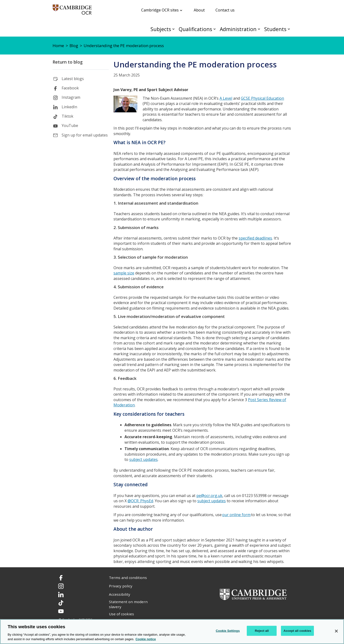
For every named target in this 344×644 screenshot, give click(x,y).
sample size (124, 273)
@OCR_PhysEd (140, 501)
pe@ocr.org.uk (209, 496)
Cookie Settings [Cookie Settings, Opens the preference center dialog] (228, 631)
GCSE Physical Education (262, 98)
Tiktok (67, 116)
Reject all (262, 631)
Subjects (161, 29)
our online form (236, 515)
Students (275, 29)
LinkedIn (69, 107)
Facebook (70, 88)
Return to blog (68, 62)
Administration (238, 29)
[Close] (336, 631)
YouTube (70, 126)
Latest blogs (73, 79)
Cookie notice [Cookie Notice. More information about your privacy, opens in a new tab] (146, 639)
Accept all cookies (297, 631)
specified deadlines (255, 238)
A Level (226, 98)
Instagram (71, 97)
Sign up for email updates (85, 135)
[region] (172, 632)
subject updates (143, 459)
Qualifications (195, 29)
